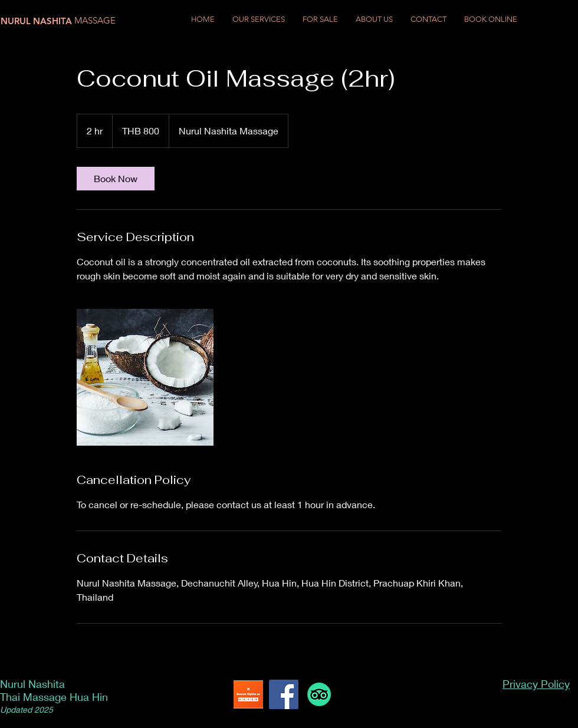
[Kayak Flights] (248, 694)
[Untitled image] (145, 377)
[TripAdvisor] (319, 694)
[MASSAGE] (97, 20)
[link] (116, 179)
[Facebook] (284, 694)
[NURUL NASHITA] (39, 21)
